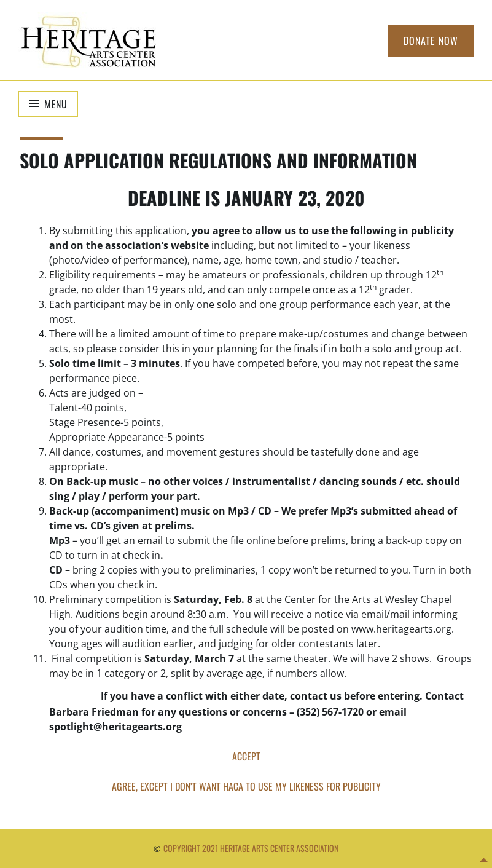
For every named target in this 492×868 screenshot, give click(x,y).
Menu (56, 104)
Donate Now (431, 41)
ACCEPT (246, 756)
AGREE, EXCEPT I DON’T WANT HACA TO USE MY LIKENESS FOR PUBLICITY (246, 786)
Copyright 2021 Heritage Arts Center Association (251, 848)
